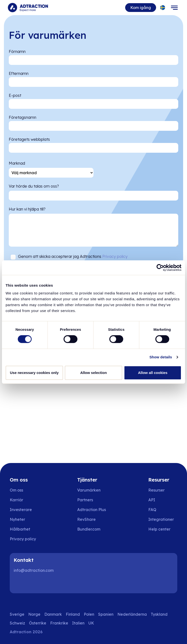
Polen (89, 614)
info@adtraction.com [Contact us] (34, 570)
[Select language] (163, 8)
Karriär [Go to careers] (16, 500)
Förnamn (17, 51)
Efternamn (19, 73)
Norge (34, 614)
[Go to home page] (28, 8)
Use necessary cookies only (34, 373)
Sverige (17, 614)
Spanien (106, 614)
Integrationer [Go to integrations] (161, 519)
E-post (15, 95)
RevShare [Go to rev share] (86, 519)
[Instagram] (35, 584)
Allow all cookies (153, 373)
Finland (73, 614)
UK (91, 623)
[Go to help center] (163, 529)
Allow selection (93, 373)
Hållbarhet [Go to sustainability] (20, 529)
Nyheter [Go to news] (17, 519)
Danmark (53, 614)
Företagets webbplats (29, 139)
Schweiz (17, 623)
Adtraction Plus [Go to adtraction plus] (92, 510)
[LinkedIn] (19, 584)
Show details (161, 357)
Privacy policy (115, 256)
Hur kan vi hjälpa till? (27, 209)
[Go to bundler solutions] (92, 529)
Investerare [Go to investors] (21, 510)
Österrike (38, 623)
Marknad (17, 163)
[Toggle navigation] (174, 8)
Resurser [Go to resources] (156, 490)
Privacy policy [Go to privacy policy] (23, 539)
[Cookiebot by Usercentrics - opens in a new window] (160, 268)
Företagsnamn (23, 117)
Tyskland (159, 614)
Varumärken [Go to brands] (89, 490)
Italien (78, 623)
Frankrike (59, 623)
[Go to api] (163, 500)
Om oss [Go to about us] (16, 490)
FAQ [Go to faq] (152, 510)
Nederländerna (132, 614)
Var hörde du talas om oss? (34, 186)
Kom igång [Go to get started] (141, 8)
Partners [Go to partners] (85, 500)
